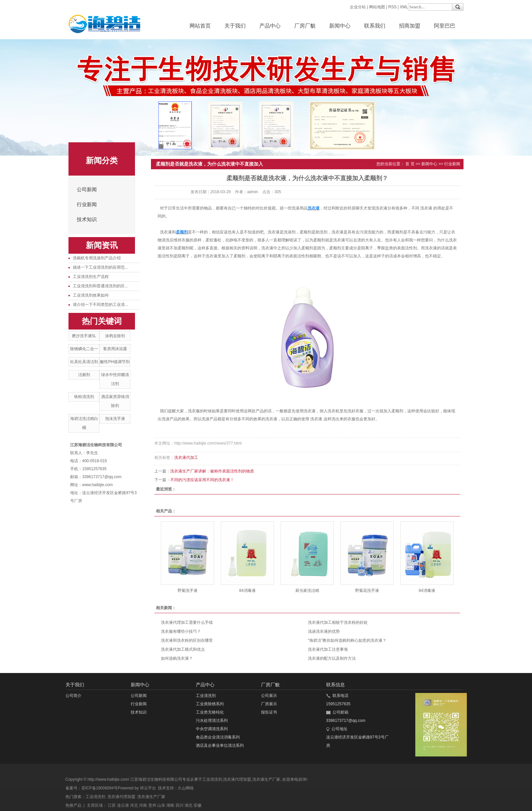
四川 (180, 805)
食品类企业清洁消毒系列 (218, 737)
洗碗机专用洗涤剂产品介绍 (97, 258)
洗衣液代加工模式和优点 (183, 649)
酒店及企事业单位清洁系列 (220, 745)
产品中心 (270, 26)
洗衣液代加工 (186, 458)
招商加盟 (410, 26)
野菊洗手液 (188, 591)
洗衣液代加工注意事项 (328, 649)
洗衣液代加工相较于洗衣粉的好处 (338, 622)
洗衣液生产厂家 (266, 779)
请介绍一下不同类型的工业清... (100, 305)
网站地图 (377, 7)
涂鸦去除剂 (115, 336)
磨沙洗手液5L (84, 336)
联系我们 (375, 26)
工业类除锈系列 (210, 704)
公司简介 (73, 696)
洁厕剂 (84, 375)
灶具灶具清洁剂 (84, 362)
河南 (143, 805)
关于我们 (235, 26)
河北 (134, 805)
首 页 (410, 164)
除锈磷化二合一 (84, 349)
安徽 (198, 805)
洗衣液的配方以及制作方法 (332, 658)
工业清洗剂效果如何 (91, 295)
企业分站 (358, 7)
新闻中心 (340, 26)
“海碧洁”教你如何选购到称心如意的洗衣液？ (347, 640)
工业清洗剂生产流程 (91, 277)
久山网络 (186, 788)
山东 (161, 805)
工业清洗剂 (206, 696)
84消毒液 (247, 591)
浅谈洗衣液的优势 (324, 631)
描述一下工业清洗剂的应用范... (100, 267)
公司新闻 (87, 190)
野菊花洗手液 (367, 591)
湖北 (189, 805)
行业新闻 (87, 204)
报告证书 (269, 712)
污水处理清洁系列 (212, 721)
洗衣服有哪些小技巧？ (181, 631)
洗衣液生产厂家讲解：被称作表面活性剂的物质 (212, 471)
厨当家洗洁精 (307, 591)
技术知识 (87, 219)
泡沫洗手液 (115, 419)
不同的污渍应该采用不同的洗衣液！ (202, 480)
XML (404, 7)
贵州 (152, 805)
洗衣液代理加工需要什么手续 (187, 622)
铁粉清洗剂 (84, 397)
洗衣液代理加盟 (237, 779)
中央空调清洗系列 (212, 729)
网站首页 (200, 26)
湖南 (170, 805)
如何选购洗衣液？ (177, 658)
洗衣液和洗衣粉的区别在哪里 (187, 640)
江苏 (112, 805)
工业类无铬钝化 (210, 712)
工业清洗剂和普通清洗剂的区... (100, 286)
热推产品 (73, 805)
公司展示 (269, 696)
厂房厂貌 (305, 26)
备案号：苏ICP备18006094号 (92, 788)
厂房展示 (269, 704)
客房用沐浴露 (115, 349)
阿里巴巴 (445, 26)
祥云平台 (148, 788)
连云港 (123, 805)
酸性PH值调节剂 (115, 362)
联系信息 (335, 685)
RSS (393, 7)
